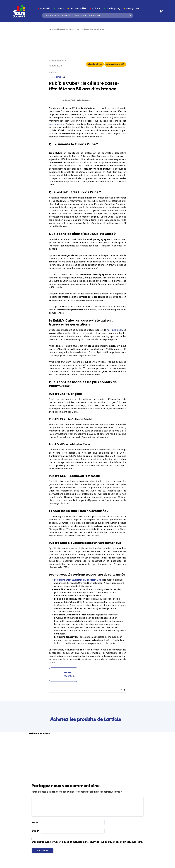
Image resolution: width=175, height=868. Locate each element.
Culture (96, 8)
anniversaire (56, 124)
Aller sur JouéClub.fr (161, 11)
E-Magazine (132, 8)
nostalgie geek (115, 330)
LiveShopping (113, 8)
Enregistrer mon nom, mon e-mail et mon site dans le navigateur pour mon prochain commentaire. (87, 842)
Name (35, 822)
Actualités (45, 8)
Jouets (60, 8)
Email (35, 831)
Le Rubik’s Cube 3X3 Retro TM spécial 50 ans (78, 580)
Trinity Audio (76, 100)
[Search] (87, 16)
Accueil (51, 29)
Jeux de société (78, 8)
